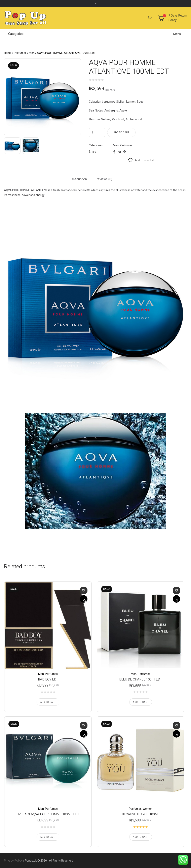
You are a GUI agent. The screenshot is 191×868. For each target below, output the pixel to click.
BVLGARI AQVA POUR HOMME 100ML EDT (48, 814)
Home (8, 53)
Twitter (120, 152)
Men (32, 53)
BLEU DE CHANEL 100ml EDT (141, 679)
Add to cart (121, 132)
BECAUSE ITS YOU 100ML (141, 814)
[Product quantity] (97, 132)
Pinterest (125, 152)
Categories (14, 34)
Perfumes (20, 53)
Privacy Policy (13, 861)
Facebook (115, 152)
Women (148, 809)
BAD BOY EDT (48, 679)
